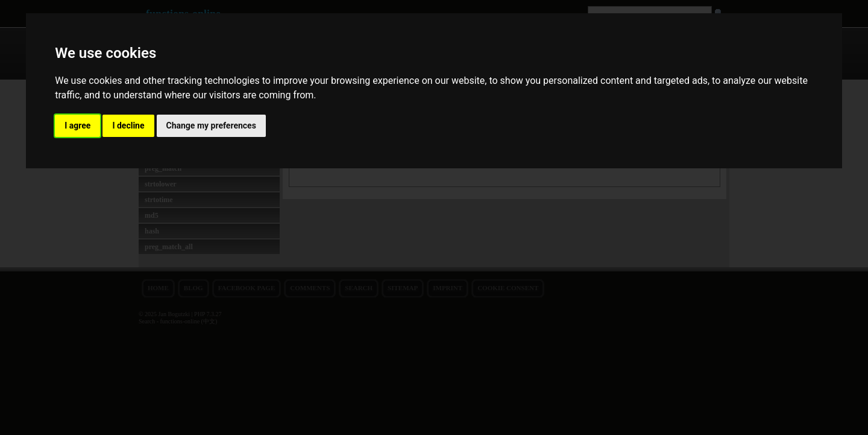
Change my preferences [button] (211, 125)
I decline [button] (128, 125)
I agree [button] (77, 125)
